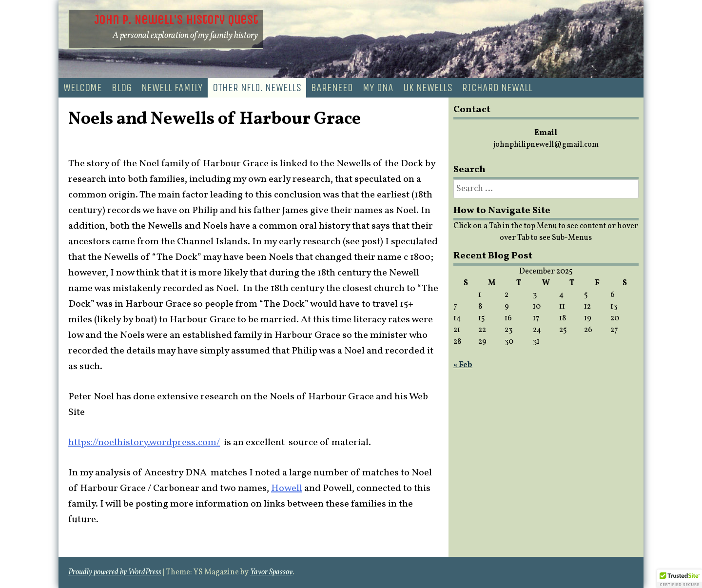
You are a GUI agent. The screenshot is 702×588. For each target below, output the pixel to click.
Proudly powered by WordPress (115, 572)
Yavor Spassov (271, 572)
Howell (287, 489)
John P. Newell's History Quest (176, 20)
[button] (680, 579)
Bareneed (332, 88)
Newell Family (172, 88)
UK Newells (428, 88)
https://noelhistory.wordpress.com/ (144, 443)
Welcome (83, 88)
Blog (122, 88)
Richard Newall (497, 88)
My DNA (378, 88)
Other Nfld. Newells (257, 88)
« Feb (463, 365)
